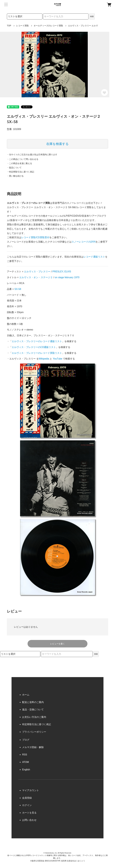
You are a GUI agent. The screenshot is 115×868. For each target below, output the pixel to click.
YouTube (58, 359)
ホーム (26, 695)
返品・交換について (33, 710)
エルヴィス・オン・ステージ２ (36, 277)
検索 (92, 16)
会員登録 (27, 798)
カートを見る (29, 813)
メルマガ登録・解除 (33, 747)
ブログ (26, 740)
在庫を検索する (57, 144)
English (26, 770)
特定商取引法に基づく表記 (37, 724)
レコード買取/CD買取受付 (35, 237)
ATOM (26, 762)
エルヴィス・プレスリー (37, 272)
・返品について (14, 168)
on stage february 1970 (67, 277)
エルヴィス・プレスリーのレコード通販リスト (37, 341)
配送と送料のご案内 (33, 702)
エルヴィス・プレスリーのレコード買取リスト (37, 353)
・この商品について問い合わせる (23, 159)
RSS (25, 755)
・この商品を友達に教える (19, 163)
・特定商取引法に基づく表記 (21, 172)
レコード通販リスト (94, 257)
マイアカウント (31, 790)
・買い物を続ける (15, 176)
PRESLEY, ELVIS (62, 272)
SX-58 (18, 289)
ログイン (27, 805)
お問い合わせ (29, 820)
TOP (9, 26)
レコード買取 (22, 26)
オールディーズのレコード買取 (48, 26)
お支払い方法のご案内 (34, 717)
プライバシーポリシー (34, 732)
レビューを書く (57, 644)
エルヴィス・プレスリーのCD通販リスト (34, 347)
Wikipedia (44, 359)
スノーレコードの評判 (84, 242)
